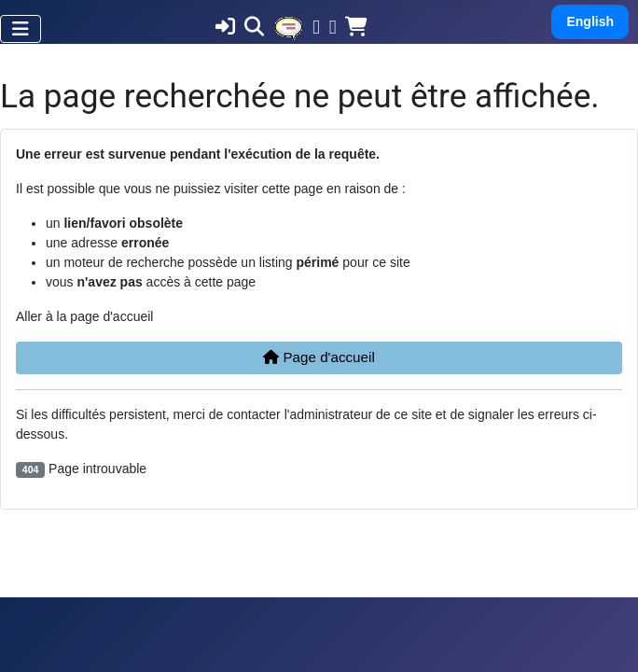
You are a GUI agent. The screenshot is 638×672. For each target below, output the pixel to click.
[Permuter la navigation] (21, 29)
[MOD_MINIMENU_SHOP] (356, 29)
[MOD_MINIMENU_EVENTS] (288, 27)
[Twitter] (333, 29)
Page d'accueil (319, 357)
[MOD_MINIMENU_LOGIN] (225, 29)
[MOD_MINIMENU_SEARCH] (254, 29)
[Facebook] (316, 29)
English (590, 21)
